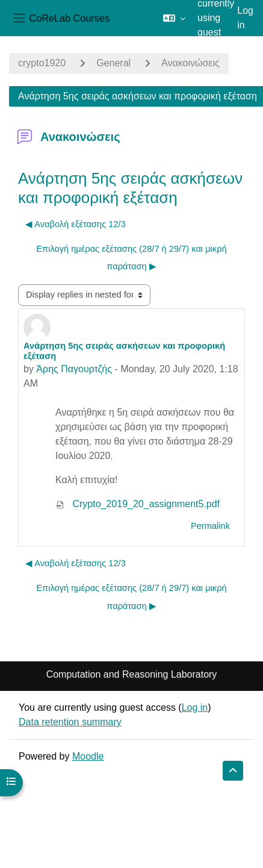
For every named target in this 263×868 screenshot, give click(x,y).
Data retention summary (70, 722)
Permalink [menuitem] (210, 526)
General (113, 63)
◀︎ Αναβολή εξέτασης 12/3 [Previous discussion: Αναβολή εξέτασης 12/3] (76, 224)
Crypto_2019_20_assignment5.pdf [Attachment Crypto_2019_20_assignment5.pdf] (138, 504)
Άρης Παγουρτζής (74, 369)
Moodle (88, 756)
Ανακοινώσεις (190, 63)
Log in (245, 18)
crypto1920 (42, 63)
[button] (174, 18)
